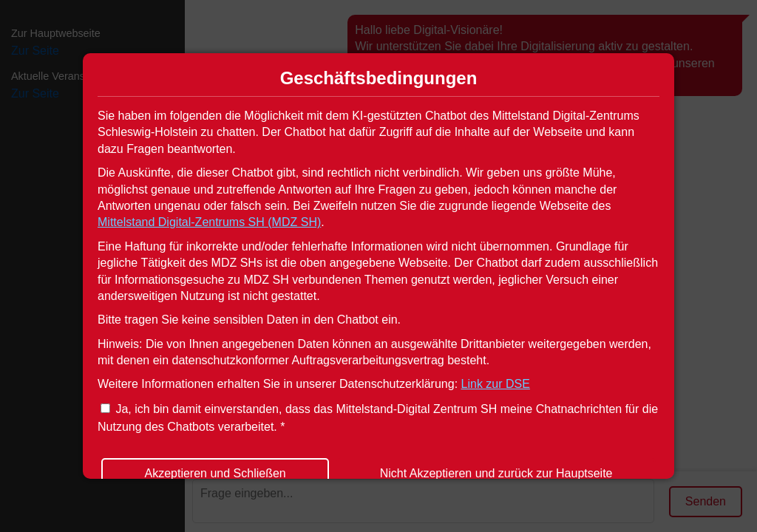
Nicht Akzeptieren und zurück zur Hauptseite (496, 473)
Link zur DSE (496, 384)
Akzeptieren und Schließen (215, 473)
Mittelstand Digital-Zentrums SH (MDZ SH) (209, 222)
